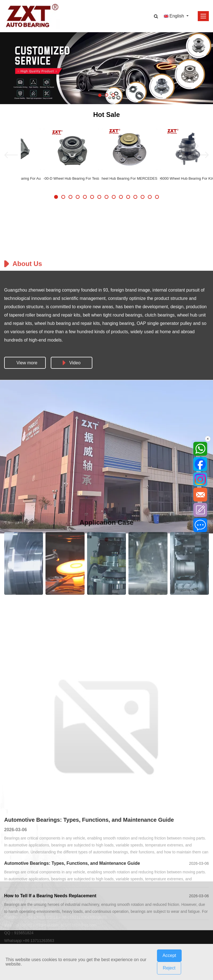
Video (72, 564)
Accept (169, 955)
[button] (100, 95)
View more (27, 564)
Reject (169, 968)
